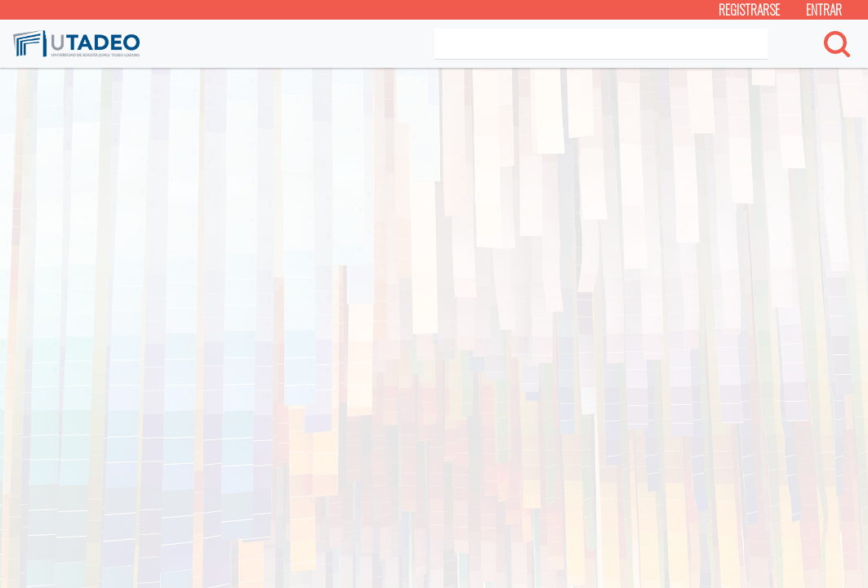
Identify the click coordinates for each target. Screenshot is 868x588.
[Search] (601, 44)
